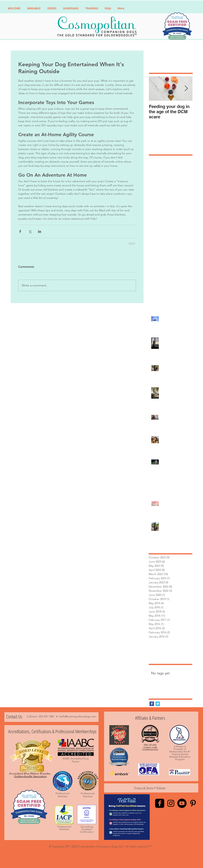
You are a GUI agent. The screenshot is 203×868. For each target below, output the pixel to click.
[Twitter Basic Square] (158, 704)
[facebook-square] (160, 803)
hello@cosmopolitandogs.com (78, 716)
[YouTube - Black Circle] (182, 803)
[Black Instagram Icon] (171, 803)
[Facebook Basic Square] (152, 704)
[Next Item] (186, 89)
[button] (34, 8)
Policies (161, 788)
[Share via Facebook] (20, 231)
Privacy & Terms (144, 788)
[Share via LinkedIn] (40, 231)
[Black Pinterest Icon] (193, 803)
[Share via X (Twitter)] (30, 231)
